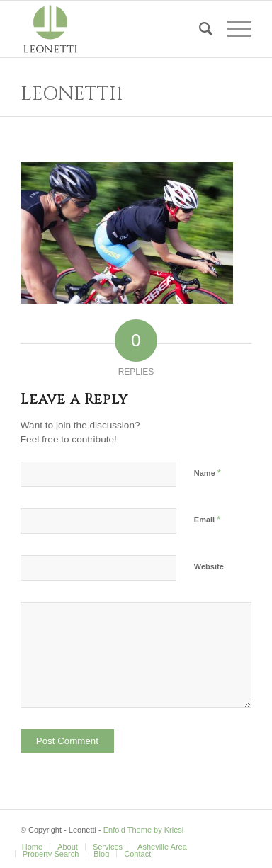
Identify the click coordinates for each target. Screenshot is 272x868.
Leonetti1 (72, 94)
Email (207, 519)
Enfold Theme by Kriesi (144, 830)
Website (209, 566)
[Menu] (232, 29)
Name (208, 473)
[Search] (199, 29)
